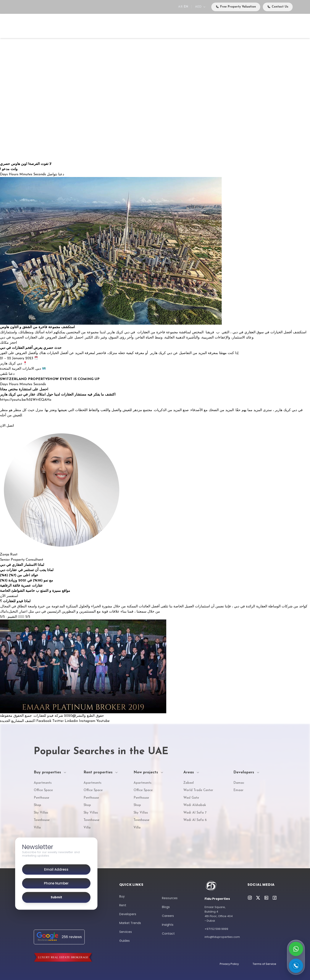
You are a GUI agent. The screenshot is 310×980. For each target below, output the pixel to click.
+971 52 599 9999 (216, 929)
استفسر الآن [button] (9, 596)
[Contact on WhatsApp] (296, 949)
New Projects (132, 26)
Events (216, 26)
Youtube (103, 721)
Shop (37, 805)
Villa (37, 828)
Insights (168, 925)
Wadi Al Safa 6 (195, 820)
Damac (239, 783)
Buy (83, 26)
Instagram (88, 721)
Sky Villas (41, 813)
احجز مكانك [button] (8, 343)
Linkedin (72, 721)
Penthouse (41, 798)
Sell (111, 26)
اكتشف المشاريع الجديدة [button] (18, 721)
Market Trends (130, 923)
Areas (154, 26)
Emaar (238, 790)
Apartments (43, 783)
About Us (253, 26)
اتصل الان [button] (7, 426)
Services (197, 26)
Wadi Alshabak (195, 805)
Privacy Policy (229, 964)
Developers (174, 26)
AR (180, 7)
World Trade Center (198, 790)
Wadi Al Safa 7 (195, 813)
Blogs (166, 907)
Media (233, 26)
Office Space (43, 790)
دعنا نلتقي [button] (7, 374)
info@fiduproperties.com (219, 937)
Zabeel (189, 783)
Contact (288, 26)
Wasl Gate (191, 798)
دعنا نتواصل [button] (56, 174)
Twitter (59, 721)
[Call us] (296, 966)
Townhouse (42, 820)
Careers (272, 26)
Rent (97, 26)
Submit (56, 897)
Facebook (44, 721)
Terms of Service (264, 964)
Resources (170, 898)
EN (186, 7)
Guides (124, 941)
